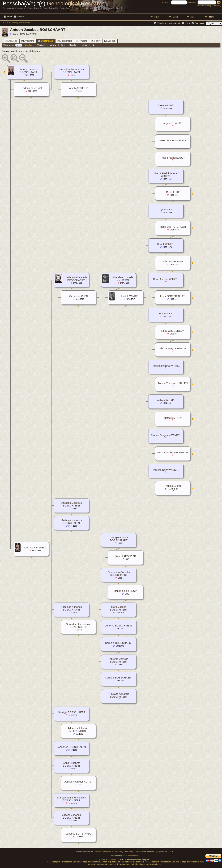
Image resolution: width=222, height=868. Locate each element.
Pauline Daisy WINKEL (166, 470)
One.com (112, 860)
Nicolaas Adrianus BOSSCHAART (72, 608)
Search (21, 16)
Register (73, 45)
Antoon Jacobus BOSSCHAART (29, 71)
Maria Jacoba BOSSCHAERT (119, 608)
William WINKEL (166, 400)
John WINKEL (166, 313)
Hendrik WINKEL (129, 296)
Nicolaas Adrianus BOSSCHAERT (119, 695)
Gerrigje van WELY (35, 548)
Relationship (65, 41)
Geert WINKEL (166, 105)
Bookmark (199, 23)
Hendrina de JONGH (31, 88)
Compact (41, 45)
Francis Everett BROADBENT (173, 487)
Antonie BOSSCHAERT (119, 626)
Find (157, 17)
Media (175, 17)
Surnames (216, 6)
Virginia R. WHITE (173, 123)
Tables (84, 45)
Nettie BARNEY (173, 418)
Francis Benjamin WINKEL (166, 435)
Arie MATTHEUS (79, 88)
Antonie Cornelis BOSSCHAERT (119, 660)
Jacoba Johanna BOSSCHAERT (72, 816)
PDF (94, 45)
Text (63, 45)
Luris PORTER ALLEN (173, 296)
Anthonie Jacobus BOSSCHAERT (72, 504)
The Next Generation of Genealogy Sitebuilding (114, 852)
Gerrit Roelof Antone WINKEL (166, 175)
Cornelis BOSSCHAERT (119, 643)
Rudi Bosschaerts (131, 856)
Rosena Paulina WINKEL (166, 366)
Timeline (82, 41)
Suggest (110, 41)
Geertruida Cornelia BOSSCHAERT (119, 574)
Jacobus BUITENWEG (78, 834)
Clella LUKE (173, 192)
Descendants (46, 41)
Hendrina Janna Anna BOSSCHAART (72, 71)
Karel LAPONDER (126, 556)
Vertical (53, 45)
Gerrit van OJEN (79, 296)
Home (10, 16)
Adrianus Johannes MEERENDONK (78, 730)
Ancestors (28, 41)
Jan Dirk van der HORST (79, 782)
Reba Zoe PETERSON (173, 227)
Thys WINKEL (166, 209)
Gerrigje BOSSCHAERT (72, 712)
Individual (11, 41)
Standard (29, 45)
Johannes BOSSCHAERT (72, 747)
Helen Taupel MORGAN (173, 140)
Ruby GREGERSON (173, 331)
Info (193, 17)
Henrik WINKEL (166, 244)
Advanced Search (203, 6)
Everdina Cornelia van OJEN (123, 279)
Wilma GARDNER (173, 261)
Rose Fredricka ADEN (173, 158)
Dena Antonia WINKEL (166, 279)
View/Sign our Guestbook (169, 23)
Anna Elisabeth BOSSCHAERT (72, 764)
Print (188, 23)
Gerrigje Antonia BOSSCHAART (119, 539)
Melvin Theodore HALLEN (173, 383)
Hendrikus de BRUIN (126, 591)
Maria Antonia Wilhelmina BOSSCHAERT (72, 799)
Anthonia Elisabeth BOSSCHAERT (76, 279)
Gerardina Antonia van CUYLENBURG (79, 626)
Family (96, 41)
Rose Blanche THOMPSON (173, 453)
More (211, 17)
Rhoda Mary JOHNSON (173, 349)
